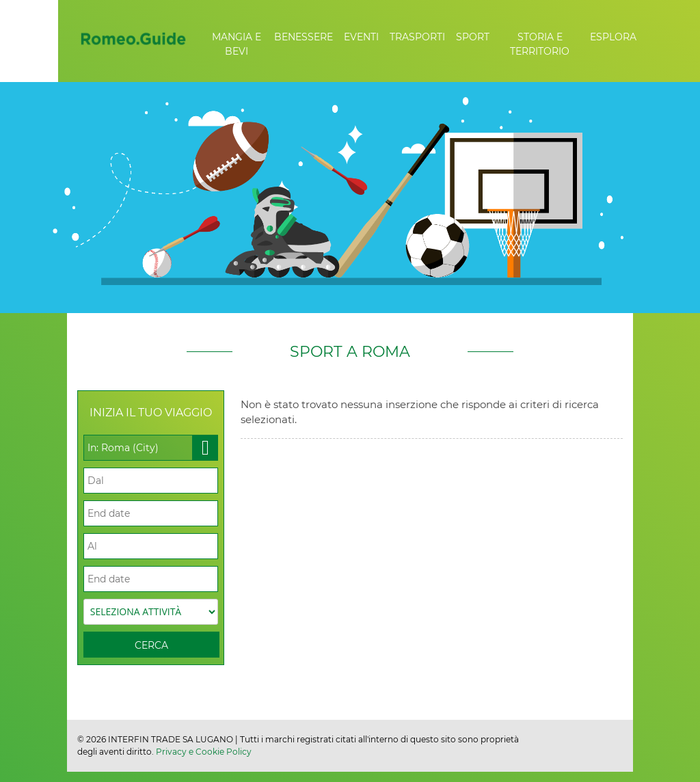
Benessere (304, 37)
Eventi (361, 37)
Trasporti (417, 37)
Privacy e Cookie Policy (204, 752)
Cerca (151, 645)
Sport (473, 37)
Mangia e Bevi (237, 44)
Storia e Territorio (540, 44)
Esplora (613, 37)
